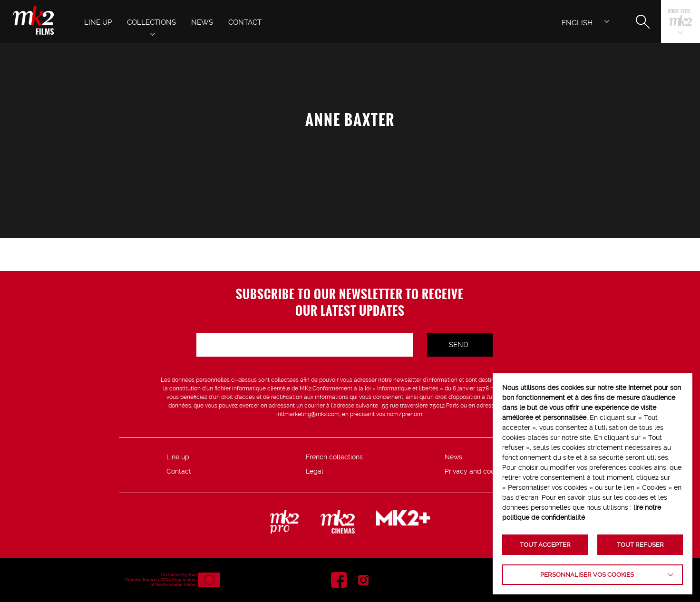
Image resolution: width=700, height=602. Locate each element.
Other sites (679, 12)
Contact (179, 471)
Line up (178, 457)
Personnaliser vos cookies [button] (587, 575)
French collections (334, 457)
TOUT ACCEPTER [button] (545, 545)
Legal (315, 471)
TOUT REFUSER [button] (640, 545)
